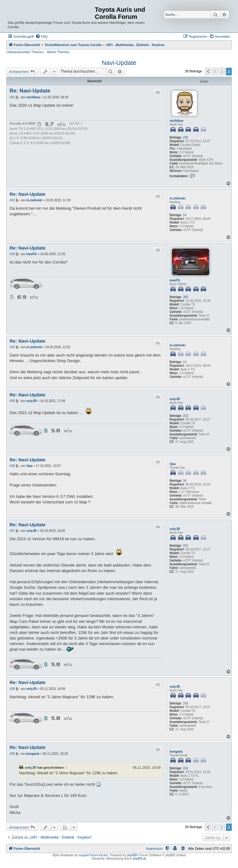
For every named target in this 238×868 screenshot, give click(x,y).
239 (185, 137)
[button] (208, 71)
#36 (12, 466)
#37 (12, 531)
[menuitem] (42, 36)
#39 (12, 754)
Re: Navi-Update (30, 91)
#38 (12, 689)
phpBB (132, 855)
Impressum (154, 849)
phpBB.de (139, 859)
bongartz (176, 752)
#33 (12, 254)
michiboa (176, 121)
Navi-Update (119, 63)
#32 (12, 200)
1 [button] (215, 71)
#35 (12, 401)
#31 (12, 97)
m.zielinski (177, 198)
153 (185, 416)
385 (185, 297)
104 (185, 768)
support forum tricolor (93, 855)
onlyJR (175, 399)
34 (185, 481)
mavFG (175, 280)
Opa (172, 464)
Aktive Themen (58, 52)
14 (185, 215)
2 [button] (222, 71)
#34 (12, 347)
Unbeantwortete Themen (25, 52)
